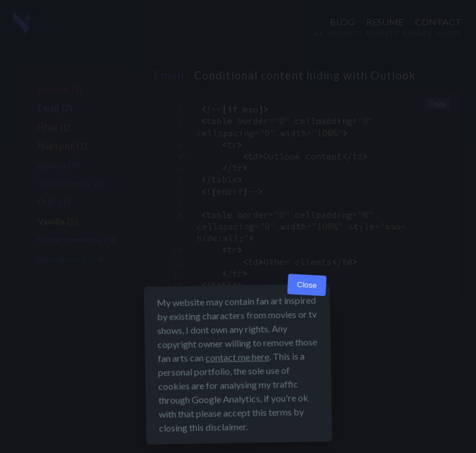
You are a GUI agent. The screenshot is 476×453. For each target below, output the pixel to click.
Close (307, 285)
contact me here (237, 357)
